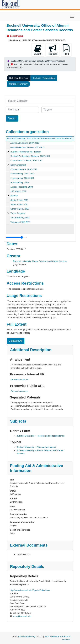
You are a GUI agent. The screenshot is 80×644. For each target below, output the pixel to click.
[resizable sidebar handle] (16, 237)
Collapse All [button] (16, 341)
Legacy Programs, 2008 (22, 187)
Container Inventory (18, 84)
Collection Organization (44, 78)
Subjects (18, 421)
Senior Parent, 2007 (20, 209)
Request (53, 50)
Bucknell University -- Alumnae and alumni (36, 447)
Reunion (14, 196)
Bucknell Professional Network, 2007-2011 (30, 156)
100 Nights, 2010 (18, 191)
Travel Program (18, 213)
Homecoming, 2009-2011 (22, 178)
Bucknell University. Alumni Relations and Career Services (40, 261)
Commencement (18, 165)
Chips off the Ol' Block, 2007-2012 (26, 161)
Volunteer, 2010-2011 (21, 222)
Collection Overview (19, 78)
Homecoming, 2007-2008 (22, 174)
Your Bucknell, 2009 (20, 218)
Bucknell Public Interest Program (26, 152)
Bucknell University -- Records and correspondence (40, 436)
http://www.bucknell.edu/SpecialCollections (30, 590)
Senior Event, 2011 (19, 200)
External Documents (29, 545)
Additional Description (31, 350)
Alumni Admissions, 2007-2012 (25, 143)
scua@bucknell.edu (22, 616)
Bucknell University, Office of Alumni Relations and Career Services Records (42, 139)
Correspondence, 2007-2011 (24, 169)
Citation (38, 50)
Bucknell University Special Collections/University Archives (38, 61)
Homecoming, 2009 (20, 182)
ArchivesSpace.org (26, 636)
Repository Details (27, 566)
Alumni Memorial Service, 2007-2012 (28, 147)
